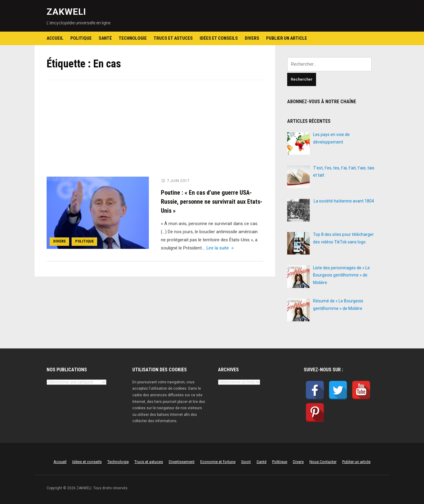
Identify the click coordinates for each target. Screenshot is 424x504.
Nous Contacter (323, 462)
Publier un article (287, 38)
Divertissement (182, 462)
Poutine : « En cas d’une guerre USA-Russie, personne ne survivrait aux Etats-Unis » (212, 201)
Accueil (55, 38)
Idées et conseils (219, 38)
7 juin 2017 (178, 181)
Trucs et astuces (173, 38)
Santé (105, 38)
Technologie (133, 38)
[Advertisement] (155, 132)
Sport (246, 462)
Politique (81, 38)
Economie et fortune (218, 462)
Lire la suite (221, 248)
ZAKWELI (66, 12)
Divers (252, 38)
